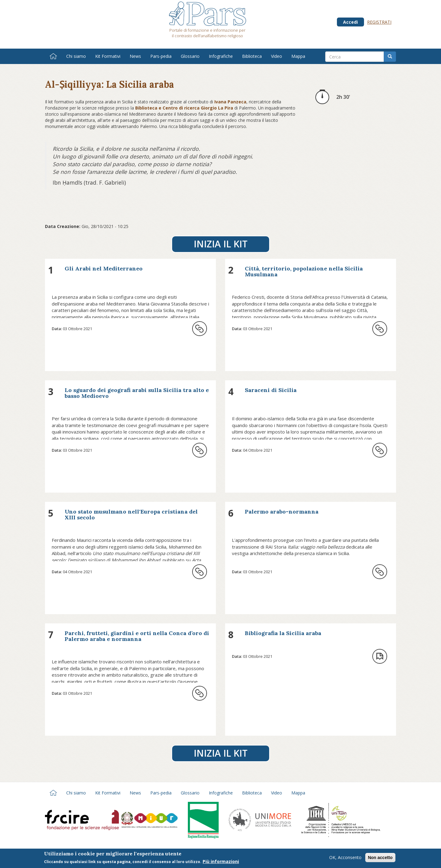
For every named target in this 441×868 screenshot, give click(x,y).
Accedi (350, 22)
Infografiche (221, 56)
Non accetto (380, 858)
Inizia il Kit (221, 244)
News (135, 56)
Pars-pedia (161, 56)
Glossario (190, 56)
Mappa (298, 56)
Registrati (379, 22)
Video (277, 56)
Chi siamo (76, 56)
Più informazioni (221, 862)
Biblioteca (252, 56)
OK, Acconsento (345, 858)
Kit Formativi (108, 56)
